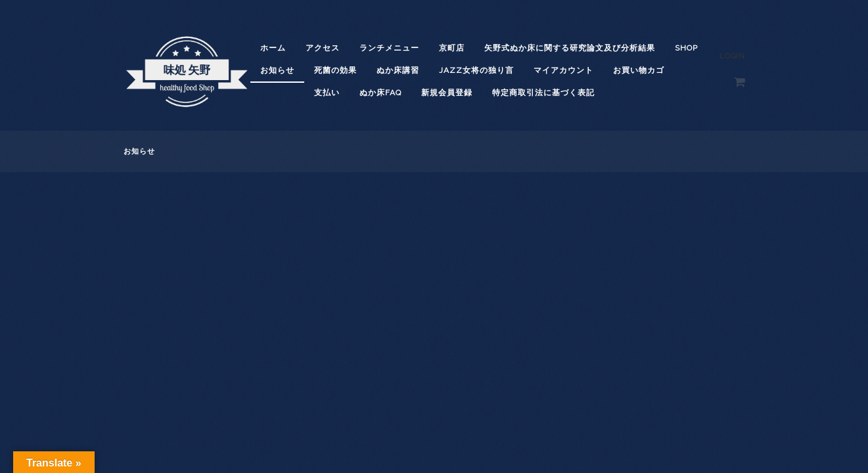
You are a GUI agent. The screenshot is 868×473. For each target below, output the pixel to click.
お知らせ (277, 70)
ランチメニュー (389, 48)
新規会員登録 (447, 93)
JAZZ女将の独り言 (476, 70)
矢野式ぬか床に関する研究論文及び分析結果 (570, 48)
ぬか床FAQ (380, 93)
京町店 (452, 48)
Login (732, 56)
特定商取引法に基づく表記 (543, 93)
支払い (327, 93)
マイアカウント (563, 70)
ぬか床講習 (398, 70)
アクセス (323, 48)
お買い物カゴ (639, 70)
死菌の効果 (335, 70)
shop (686, 48)
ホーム (273, 48)
